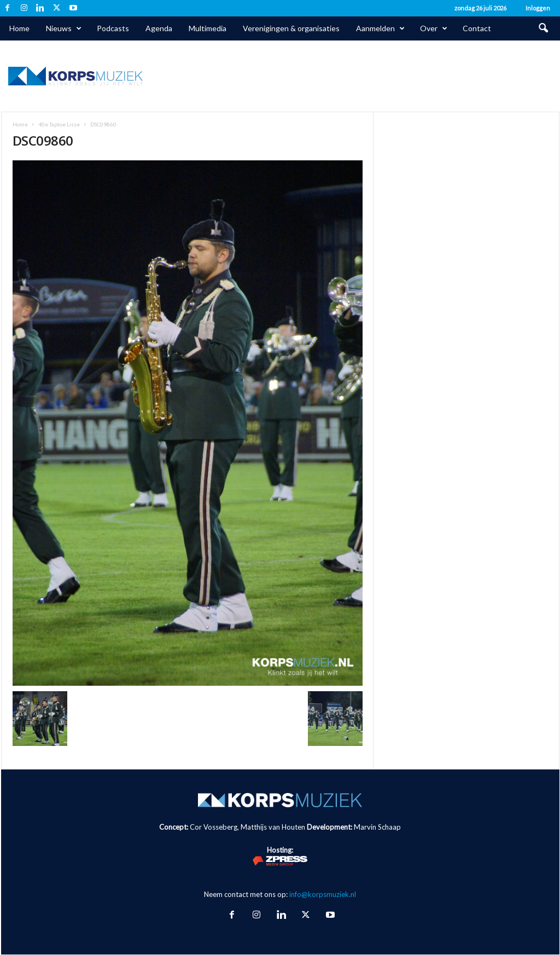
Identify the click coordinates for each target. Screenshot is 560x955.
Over (434, 28)
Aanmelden (380, 28)
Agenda (159, 28)
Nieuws (64, 28)
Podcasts (113, 28)
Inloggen (538, 8)
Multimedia (208, 28)
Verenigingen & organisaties (291, 28)
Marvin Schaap (377, 827)
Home (19, 28)
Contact (477, 28)
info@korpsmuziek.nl (323, 894)
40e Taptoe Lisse (59, 124)
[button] (543, 28)
